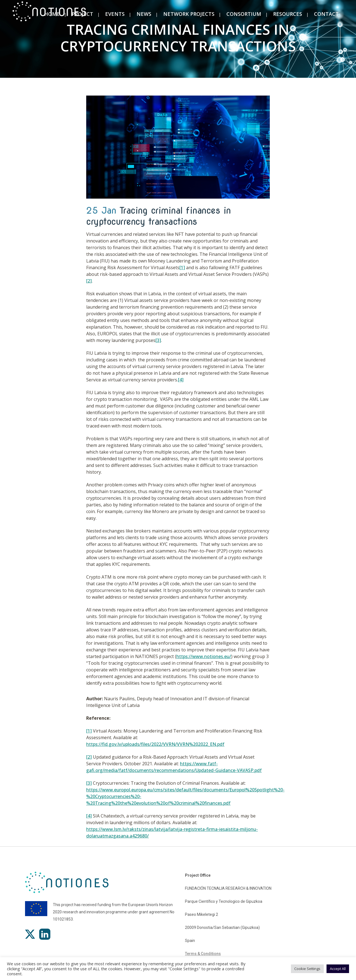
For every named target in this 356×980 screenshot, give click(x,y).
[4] (181, 380)
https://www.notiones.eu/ (204, 656)
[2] (89, 281)
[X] (30, 934)
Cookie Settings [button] (307, 969)
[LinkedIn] (45, 934)
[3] (158, 340)
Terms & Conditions (203, 954)
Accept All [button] (338, 969)
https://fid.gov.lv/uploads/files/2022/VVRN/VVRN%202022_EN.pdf (155, 744)
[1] (182, 267)
